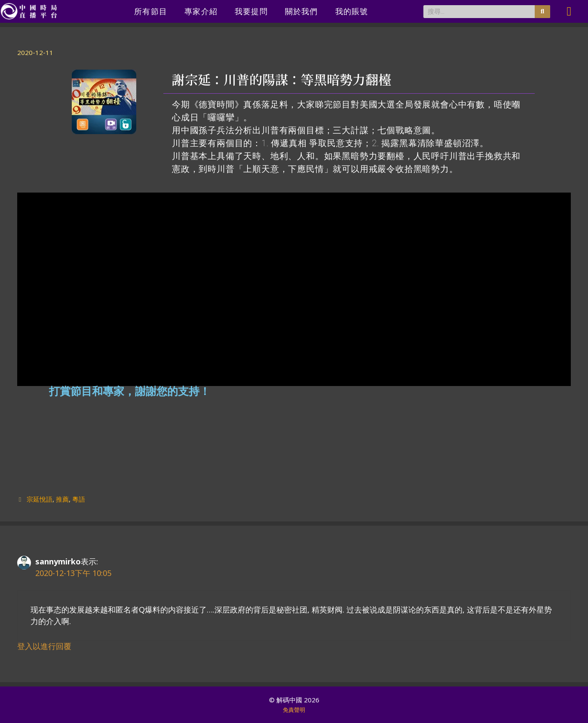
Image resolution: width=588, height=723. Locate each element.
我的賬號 (352, 11)
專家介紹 (201, 11)
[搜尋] (542, 12)
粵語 (79, 499)
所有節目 (151, 11)
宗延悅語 (40, 499)
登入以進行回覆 (44, 646)
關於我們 (302, 11)
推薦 (62, 499)
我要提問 (251, 11)
